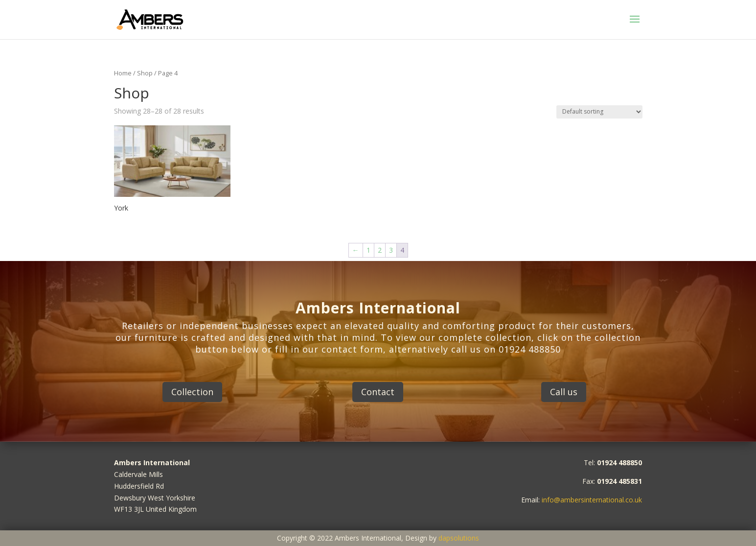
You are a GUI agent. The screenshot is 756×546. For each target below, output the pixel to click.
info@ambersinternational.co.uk (592, 500)
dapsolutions (459, 538)
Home (123, 73)
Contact (378, 392)
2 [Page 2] (380, 250)
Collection (192, 392)
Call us (564, 392)
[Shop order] (599, 112)
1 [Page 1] (368, 250)
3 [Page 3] (391, 250)
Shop (145, 73)
